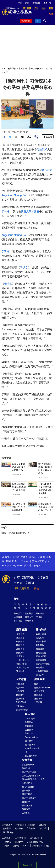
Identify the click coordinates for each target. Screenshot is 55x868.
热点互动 (40, 638)
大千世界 (29, 741)
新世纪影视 (37, 846)
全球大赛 (29, 621)
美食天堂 (29, 730)
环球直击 (20, 638)
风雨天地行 (27, 794)
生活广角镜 (30, 719)
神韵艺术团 (21, 838)
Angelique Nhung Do (14, 195)
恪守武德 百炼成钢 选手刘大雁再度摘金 (19, 507)
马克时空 (40, 667)
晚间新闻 (20, 645)
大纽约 (16, 557)
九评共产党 (27, 783)
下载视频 (48, 137)
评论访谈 (41, 630)
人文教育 (21, 679)
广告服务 (31, 828)
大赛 (27, 3)
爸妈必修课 (21, 702)
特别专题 (27, 760)
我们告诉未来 (28, 765)
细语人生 (40, 675)
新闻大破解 (41, 653)
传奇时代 (26, 768)
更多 (48, 846)
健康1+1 (38, 684)
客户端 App (8, 832)
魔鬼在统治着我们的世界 (33, 779)
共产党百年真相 (29, 772)
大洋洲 (41, 557)
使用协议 (7, 828)
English (46, 561)
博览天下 (29, 617)
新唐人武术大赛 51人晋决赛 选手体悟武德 (19, 487)
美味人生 (29, 733)
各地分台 (36, 3)
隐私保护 (43, 825)
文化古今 (20, 706)
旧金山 (16, 561)
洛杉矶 (33, 557)
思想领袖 (40, 649)
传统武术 (42, 149)
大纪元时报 (34, 838)
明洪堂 (24, 268)
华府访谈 (20, 656)
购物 (37, 588)
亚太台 (25, 561)
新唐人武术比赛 (30, 211)
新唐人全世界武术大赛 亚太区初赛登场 (19, 467)
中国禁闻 (20, 641)
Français (7, 566)
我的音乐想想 (31, 756)
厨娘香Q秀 (30, 745)
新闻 (17, 599)
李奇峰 (5, 211)
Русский (18, 566)
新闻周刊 (20, 653)
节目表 (18, 583)
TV (38, 21)
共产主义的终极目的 (31, 776)
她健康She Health (42, 688)
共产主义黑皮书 (29, 798)
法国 (8, 561)
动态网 (16, 846)
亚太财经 (20, 671)
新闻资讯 (28, 578)
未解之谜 (20, 684)
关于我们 (20, 825)
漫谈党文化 (27, 805)
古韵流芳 (20, 691)
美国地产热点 (22, 710)
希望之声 (19, 842)
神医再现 (38, 699)
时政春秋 (40, 645)
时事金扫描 (41, 641)
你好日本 (29, 722)
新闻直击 (20, 649)
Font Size (29, 136)
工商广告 (26, 813)
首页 (4, 68)
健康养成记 (39, 695)
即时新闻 (40, 613)
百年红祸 (26, 791)
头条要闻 (18, 613)
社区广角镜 (21, 664)
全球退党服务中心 (35, 842)
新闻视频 (22, 630)
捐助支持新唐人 (23, 588)
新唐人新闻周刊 (36, 68)
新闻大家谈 (41, 634)
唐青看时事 (41, 660)
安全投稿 (19, 828)
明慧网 (6, 846)
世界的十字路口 (43, 664)
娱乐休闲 (30, 714)
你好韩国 (29, 726)
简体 (51, 3)
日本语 (28, 566)
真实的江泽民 (28, 787)
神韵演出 (18, 621)
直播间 (29, 583)
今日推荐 (18, 617)
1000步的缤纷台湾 (32, 750)
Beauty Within (31, 737)
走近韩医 (38, 702)
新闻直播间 (27, 21)
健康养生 (39, 679)
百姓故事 (26, 802)
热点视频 (29, 613)
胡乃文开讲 (39, 691)
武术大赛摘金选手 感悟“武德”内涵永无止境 (46, 507)
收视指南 (31, 825)
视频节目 (12, 68)
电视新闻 (23, 68)
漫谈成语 (20, 699)
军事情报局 (41, 656)
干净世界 (7, 842)
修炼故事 (26, 809)
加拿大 (24, 557)
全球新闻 (20, 634)
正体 (45, 3)
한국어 (37, 566)
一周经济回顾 (22, 660)
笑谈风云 (20, 688)
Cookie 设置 (27, 865)
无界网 (26, 846)
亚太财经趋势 (22, 667)
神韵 (20, 3)
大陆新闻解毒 (42, 671)
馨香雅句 (20, 695)
